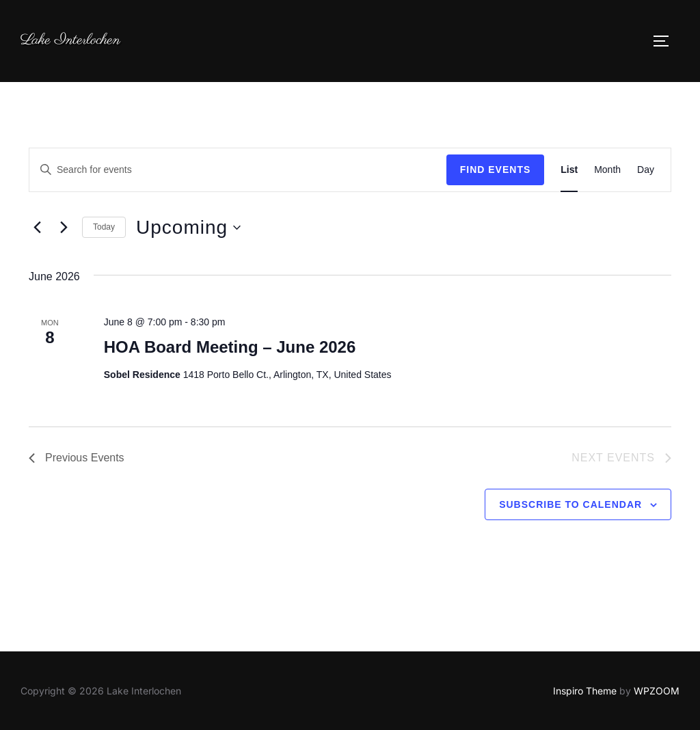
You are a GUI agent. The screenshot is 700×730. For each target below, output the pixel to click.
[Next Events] (64, 228)
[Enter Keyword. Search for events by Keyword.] (238, 170)
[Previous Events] (37, 228)
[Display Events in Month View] (607, 170)
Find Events (496, 170)
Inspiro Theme (585, 691)
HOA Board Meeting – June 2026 (230, 347)
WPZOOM (657, 691)
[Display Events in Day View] (646, 170)
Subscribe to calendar (570, 504)
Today (104, 227)
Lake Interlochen (70, 40)
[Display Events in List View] (569, 170)
